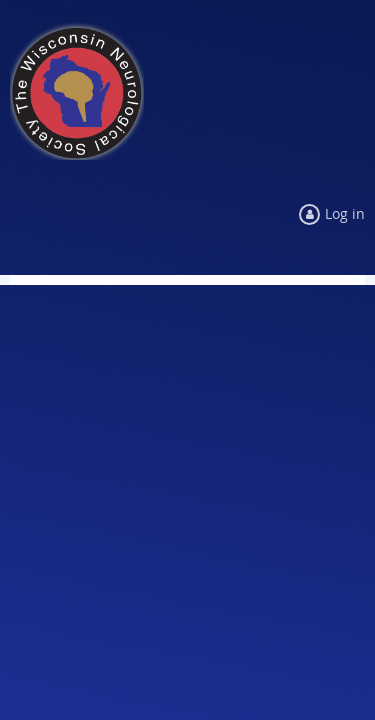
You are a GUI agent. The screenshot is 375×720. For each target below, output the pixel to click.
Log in (345, 213)
